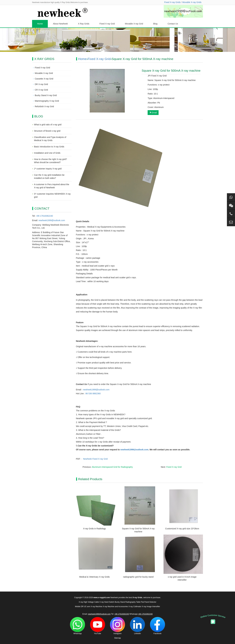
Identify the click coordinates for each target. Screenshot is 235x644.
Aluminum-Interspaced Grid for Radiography (112, 467)
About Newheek (60, 24)
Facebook (158, 626)
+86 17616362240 (44, 216)
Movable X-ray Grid (134, 24)
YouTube (98, 626)
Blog (155, 24)
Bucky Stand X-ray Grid (46, 95)
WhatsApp (77, 626)
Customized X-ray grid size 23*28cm (182, 529)
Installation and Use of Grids (47, 153)
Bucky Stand (120, 602)
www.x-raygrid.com (102, 598)
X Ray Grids (84, 24)
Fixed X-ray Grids (172, 2)
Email (153, 113)
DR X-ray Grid (41, 84)
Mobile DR (79, 607)
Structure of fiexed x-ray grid (47, 131)
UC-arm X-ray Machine (93, 607)
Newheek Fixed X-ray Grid (95, 459)
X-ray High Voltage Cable (89, 602)
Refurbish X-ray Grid (44, 106)
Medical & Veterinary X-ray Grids (94, 577)
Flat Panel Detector (149, 602)
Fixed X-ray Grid (107, 24)
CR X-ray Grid (41, 90)
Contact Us (173, 24)
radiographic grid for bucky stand (138, 577)
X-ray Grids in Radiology (94, 529)
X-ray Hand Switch (107, 602)
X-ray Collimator (135, 607)
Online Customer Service (213, 616)
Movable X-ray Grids (192, 2)
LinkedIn (137, 626)
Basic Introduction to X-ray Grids (49, 147)
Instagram (117, 626)
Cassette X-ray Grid (44, 79)
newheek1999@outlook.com (96, 390)
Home (40, 24)
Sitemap (117, 638)
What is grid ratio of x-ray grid (48, 125)
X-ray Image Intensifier (151, 607)
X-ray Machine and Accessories (115, 607)
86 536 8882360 (93, 394)
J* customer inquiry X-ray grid (48, 169)
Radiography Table (133, 602)
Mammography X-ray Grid (47, 101)
